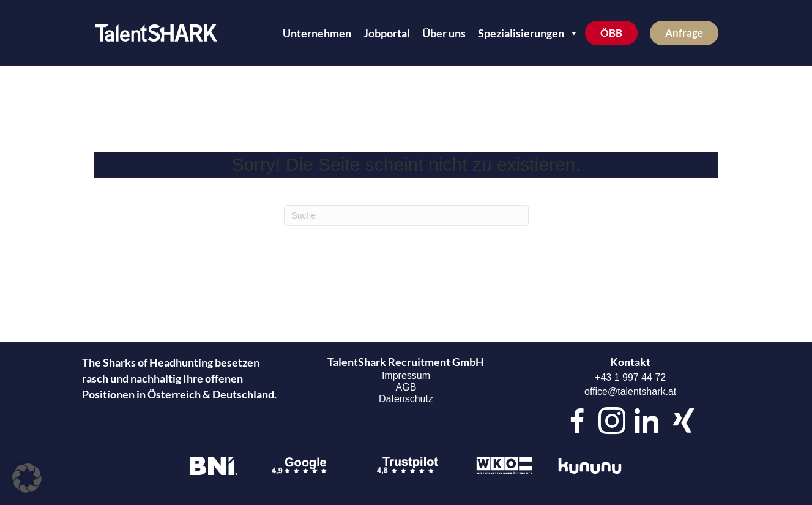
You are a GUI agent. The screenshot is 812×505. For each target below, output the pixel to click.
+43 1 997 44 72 (630, 377)
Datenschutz (406, 399)
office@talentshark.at (630, 391)
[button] (27, 478)
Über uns (444, 33)
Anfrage (684, 33)
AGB (406, 387)
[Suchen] (406, 215)
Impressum (406, 376)
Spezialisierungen (528, 33)
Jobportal (387, 33)
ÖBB (611, 33)
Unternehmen (317, 33)
